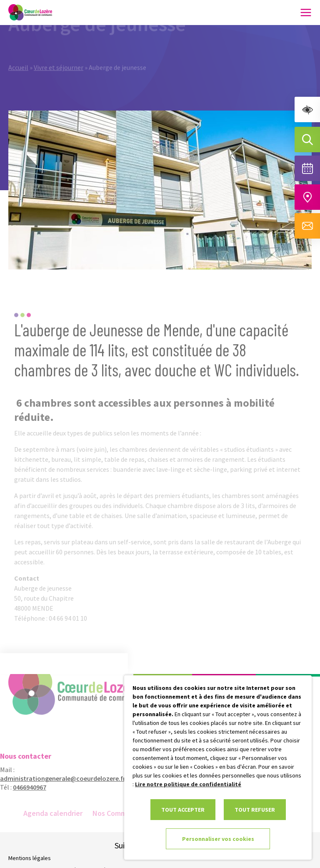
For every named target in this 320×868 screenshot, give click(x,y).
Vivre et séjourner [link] (59, 59)
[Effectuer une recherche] (307, 140)
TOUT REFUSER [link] (255, 810)
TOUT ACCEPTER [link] (183, 810)
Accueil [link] (18, 59)
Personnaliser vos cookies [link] (218, 839)
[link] (307, 109)
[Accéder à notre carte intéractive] (307, 197)
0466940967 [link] (25, 787)
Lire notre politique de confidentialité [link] (188, 784)
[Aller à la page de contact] (307, 226)
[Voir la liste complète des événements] (307, 168)
